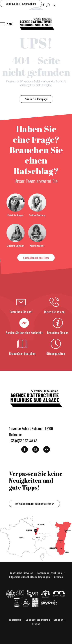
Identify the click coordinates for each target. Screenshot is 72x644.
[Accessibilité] (43, 5)
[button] (48, 5)
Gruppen (58, 620)
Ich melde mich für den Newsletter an (34, 504)
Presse (36, 624)
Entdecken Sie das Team (36, 258)
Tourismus (15, 620)
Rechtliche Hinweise (21, 573)
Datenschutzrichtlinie (50, 573)
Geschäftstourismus (38, 620)
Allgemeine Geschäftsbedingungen (29, 577)
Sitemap (58, 577)
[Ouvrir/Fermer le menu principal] (7, 24)
